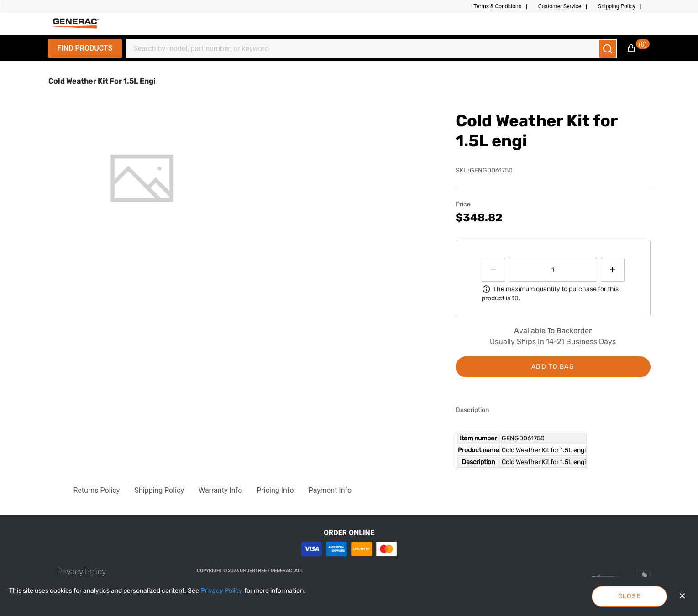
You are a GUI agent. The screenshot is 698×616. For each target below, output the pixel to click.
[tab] (142, 178)
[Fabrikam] (76, 23)
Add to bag (553, 367)
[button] (504, 6)
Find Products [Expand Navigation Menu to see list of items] (85, 48)
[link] (82, 572)
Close (630, 596)
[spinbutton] (553, 270)
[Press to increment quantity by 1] (613, 270)
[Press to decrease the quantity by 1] (493, 270)
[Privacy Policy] (222, 591)
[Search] (366, 49)
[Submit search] (608, 49)
